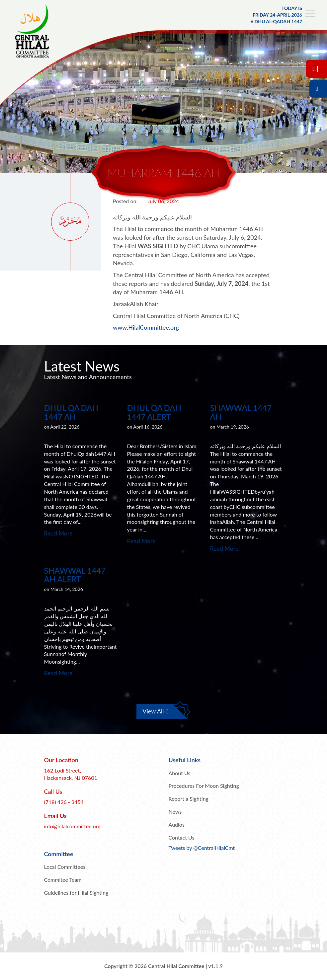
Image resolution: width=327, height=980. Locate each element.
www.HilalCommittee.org (146, 327)
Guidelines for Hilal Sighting (76, 893)
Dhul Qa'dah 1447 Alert (154, 412)
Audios (177, 824)
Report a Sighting (189, 799)
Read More (58, 533)
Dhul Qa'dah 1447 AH (71, 412)
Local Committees (65, 867)
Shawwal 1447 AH (241, 412)
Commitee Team (63, 880)
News (175, 812)
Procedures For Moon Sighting (204, 786)
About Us (180, 773)
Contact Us (182, 837)
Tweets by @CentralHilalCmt (202, 848)
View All (156, 711)
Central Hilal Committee (38, 32)
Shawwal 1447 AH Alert (75, 575)
